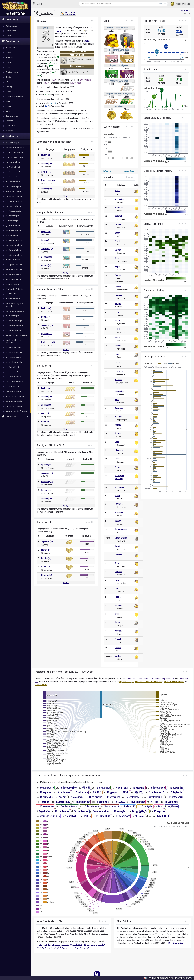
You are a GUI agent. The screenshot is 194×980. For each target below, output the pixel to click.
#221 (162, 80)
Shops (8, 101)
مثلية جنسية (130, 171)
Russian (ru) (46, 265)
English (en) (46, 155)
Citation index (11, 31)
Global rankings (15, 19)
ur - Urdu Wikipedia (13, 387)
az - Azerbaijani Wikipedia (15, 147)
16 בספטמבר (96, 797)
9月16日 (86, 788)
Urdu (117, 614)
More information (175, 943)
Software (9, 106)
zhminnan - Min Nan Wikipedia (16, 411)
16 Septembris (103, 816)
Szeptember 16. (157, 792)
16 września (138, 788)
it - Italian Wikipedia (13, 260)
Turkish (118, 597)
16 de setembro (157, 788)
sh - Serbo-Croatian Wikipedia (16, 335)
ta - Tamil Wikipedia (13, 367)
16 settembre (81, 792)
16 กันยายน (77, 797)
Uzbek (117, 622)
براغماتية (106, 171)
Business (9, 62)
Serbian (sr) (46, 567)
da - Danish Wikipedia (13, 172)
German (118, 250)
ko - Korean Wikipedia (14, 279)
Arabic (117, 191)
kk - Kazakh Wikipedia (14, 274)
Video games (11, 126)
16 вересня (46, 792)
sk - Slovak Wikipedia (13, 347)
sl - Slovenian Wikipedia (14, 352)
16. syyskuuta (113, 797)
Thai (116, 588)
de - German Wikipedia (14, 177)
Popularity (10, 36)
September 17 (145, 678)
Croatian (118, 363)
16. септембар (47, 806)
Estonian (118, 295)
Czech (117, 233)
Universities (10, 121)
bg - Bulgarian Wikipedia (15, 157)
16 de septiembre (68, 788)
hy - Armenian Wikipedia (14, 250)
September (156, 678)
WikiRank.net (15, 417)
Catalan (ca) (46, 172)
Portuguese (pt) (48, 180)
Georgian (118, 416)
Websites (9, 131)
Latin (117, 442)
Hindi (117, 354)
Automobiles (11, 48)
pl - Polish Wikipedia (13, 316)
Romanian (119, 512)
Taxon (8, 111)
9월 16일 (139, 792)
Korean (118, 433)
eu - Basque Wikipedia (14, 206)
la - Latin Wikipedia (13, 284)
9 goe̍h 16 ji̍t (163, 816)
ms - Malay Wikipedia (13, 294)
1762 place (76, 83)
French (118, 329)
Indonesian (119, 391)
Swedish (118, 572)
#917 (179, 31)
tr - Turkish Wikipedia (13, 377)
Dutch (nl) (45, 422)
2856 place (85, 80)
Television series (12, 116)
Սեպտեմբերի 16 (50, 816)
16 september (63, 792)
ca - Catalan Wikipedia (14, 162)
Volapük (118, 639)
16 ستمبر (140, 816)
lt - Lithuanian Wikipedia (14, 289)
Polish (117, 496)
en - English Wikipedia (14, 187)
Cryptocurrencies (12, 72)
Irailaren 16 (130, 806)
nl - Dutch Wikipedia (13, 299)
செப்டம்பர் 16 (111, 806)
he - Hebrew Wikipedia (14, 231)
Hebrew (118, 346)
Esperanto (119, 275)
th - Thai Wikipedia (12, 372)
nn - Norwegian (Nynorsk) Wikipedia (15, 305)
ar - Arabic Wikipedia (13, 143)
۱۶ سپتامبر (120, 802)
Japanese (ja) (47, 249)
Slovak (117, 546)
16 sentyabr (146, 806)
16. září (63, 797)
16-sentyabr (71, 816)
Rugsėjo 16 (44, 811)
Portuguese (120, 504)
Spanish (118, 287)
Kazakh (118, 425)
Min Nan (118, 656)
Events (8, 77)
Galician (118, 337)
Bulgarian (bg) (47, 482)
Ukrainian (118, 605)
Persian (118, 312)
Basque (118, 304)
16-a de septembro (69, 806)
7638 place (51, 63)
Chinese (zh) (46, 189)
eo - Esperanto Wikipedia (15, 191)
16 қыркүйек (120, 811)
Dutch (117, 467)
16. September (103, 788)
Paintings (9, 87)
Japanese (119, 408)
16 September (176, 792)
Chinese (118, 648)
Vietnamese (120, 631)
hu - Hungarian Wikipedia (15, 245)
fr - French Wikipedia (13, 221)
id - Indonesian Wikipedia (15, 255)
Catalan (118, 224)
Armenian (119, 380)
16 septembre (176, 788)
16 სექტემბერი (140, 811)
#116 (179, 80)
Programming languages (15, 96)
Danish (117, 241)
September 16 (47, 788)
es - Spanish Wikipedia (14, 196)
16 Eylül (125, 792)
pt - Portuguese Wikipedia (15, 321)
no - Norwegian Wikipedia (15, 311)
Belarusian (119, 207)
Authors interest (12, 26)
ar (54, 11)
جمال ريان (101, 944)
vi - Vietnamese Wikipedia (15, 396)
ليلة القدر (65, 944)
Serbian (118, 563)
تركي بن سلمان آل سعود (60, 947)
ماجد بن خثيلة (77, 947)
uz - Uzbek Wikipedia (13, 391)
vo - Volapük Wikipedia (14, 401)
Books (8, 53)
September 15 (131, 678)
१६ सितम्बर (173, 806)
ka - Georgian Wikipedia (14, 269)
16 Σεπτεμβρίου (62, 802)
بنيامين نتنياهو (89, 944)
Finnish (117, 320)
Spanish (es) (46, 240)
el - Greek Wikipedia (13, 182)
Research (162, 4)
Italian (117, 400)
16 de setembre (91, 806)
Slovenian (119, 555)
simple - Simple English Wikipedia (14, 341)
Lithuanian (119, 450)
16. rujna (154, 802)
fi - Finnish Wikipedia (13, 216)
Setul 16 (87, 816)
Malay (117, 459)
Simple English (121, 538)
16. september (83, 802)
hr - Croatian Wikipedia (14, 240)
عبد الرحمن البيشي (52, 944)
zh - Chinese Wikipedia (14, 406)
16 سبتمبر (112, 792)
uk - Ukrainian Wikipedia (14, 382)
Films (8, 82)
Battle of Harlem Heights (174, 682)
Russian (118, 521)
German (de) (46, 163)
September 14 (168, 678)
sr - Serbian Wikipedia (14, 357)
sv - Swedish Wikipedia (14, 362)
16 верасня (159, 811)
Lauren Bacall (41, 685)
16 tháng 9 (44, 802)
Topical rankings (15, 41)
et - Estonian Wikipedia (14, 201)
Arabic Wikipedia (181, 4)
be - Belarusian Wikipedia (15, 152)
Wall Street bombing (154, 682)
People (8, 92)
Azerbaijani (119, 199)
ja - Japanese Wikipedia (14, 265)
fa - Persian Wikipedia (14, 211)
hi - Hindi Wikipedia (13, 235)
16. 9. (160, 806)
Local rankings (15, 136)
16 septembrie (132, 797)
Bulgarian (118, 216)
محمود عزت (42, 947)
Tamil (117, 580)
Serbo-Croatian (121, 529)
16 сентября (121, 788)
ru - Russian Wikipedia (14, 331)
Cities (8, 67)
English (39, 4)
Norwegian (119, 487)
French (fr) (46, 413)
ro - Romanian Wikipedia (14, 326)
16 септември (176, 797)
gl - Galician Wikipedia (14, 226)
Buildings (9, 57)
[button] (86, 21)
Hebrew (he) (47, 575)
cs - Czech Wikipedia (13, 167)
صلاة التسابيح (76, 944)
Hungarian (119, 371)
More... (66, 196)
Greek (117, 258)
